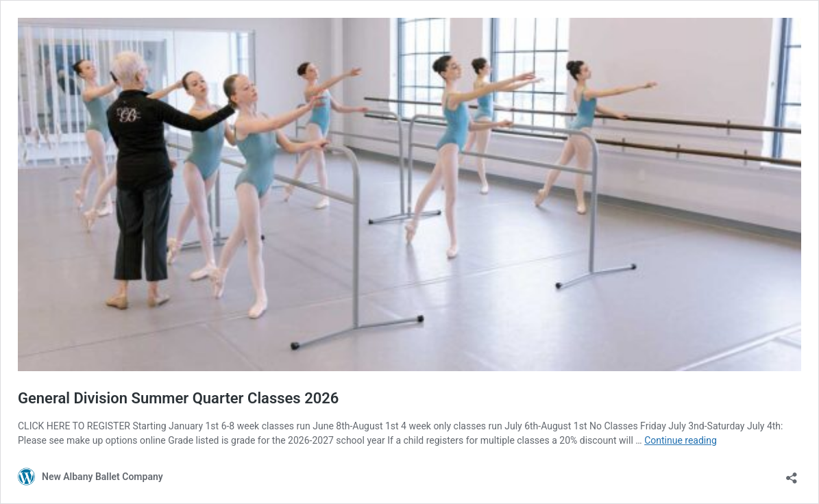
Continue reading (681, 440)
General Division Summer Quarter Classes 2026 (178, 398)
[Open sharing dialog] (792, 474)
